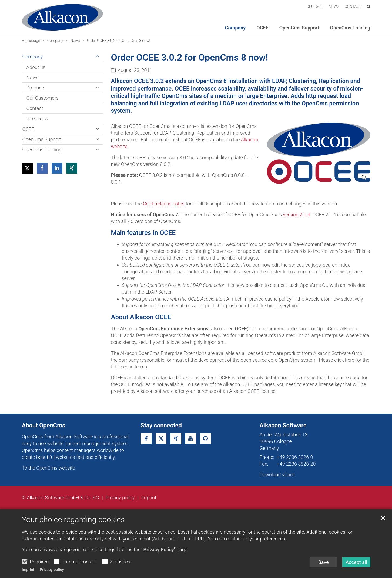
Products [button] (36, 88)
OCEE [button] (262, 28)
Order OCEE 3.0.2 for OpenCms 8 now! (119, 41)
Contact (35, 108)
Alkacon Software (283, 425)
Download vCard (277, 475)
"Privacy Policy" (159, 561)
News (75, 41)
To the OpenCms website (48, 468)
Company (55, 41)
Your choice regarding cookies (73, 530)
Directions (37, 119)
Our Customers (43, 98)
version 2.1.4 (297, 215)
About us (36, 67)
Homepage (31, 41)
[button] (27, 168)
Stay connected (161, 425)
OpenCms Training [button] (350, 28)
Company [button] (235, 28)
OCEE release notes (164, 204)
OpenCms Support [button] (299, 28)
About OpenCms (44, 425)
